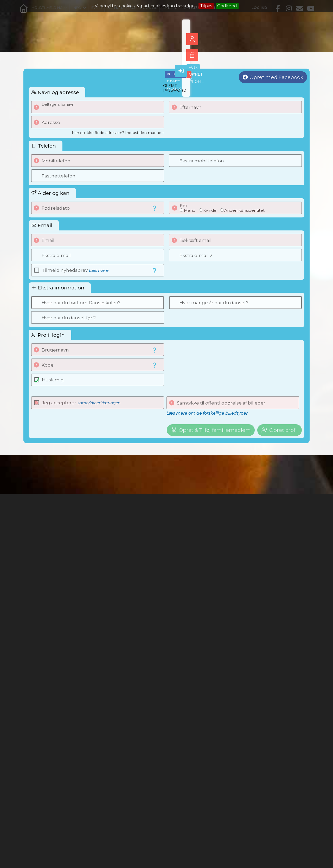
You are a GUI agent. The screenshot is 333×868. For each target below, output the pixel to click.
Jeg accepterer (81, 403)
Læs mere (99, 270)
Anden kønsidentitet (244, 210)
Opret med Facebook (276, 77)
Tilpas (206, 6)
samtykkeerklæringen (99, 403)
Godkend (227, 6)
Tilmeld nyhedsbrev (75, 270)
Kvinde (210, 210)
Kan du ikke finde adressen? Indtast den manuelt (118, 133)
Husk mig (53, 380)
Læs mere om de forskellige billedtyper (207, 413)
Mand (190, 210)
